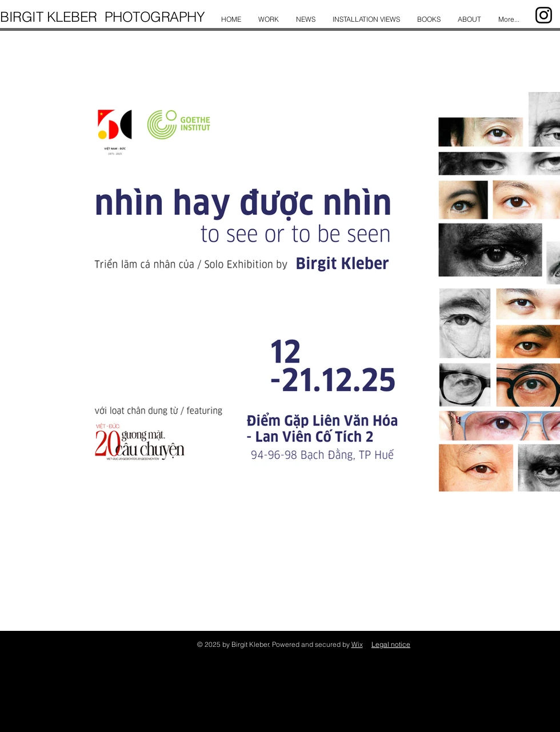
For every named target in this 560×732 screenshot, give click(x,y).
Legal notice (391, 644)
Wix (357, 644)
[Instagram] (544, 15)
